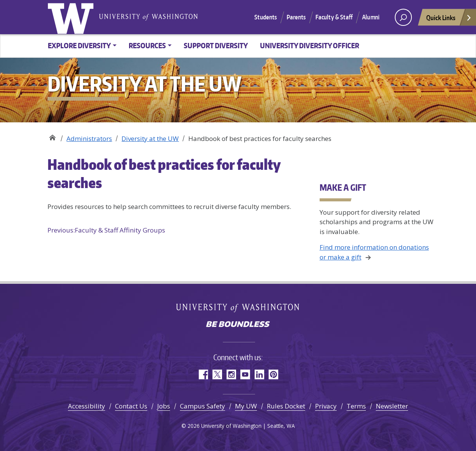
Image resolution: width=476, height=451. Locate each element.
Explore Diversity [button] (79, 45)
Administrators (89, 138)
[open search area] (403, 17)
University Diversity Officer (310, 45)
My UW (246, 406)
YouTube (245, 374)
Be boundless (238, 325)
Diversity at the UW (52, 136)
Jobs (164, 406)
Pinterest (273, 374)
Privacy (326, 406)
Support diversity (216, 45)
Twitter (217, 374)
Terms (356, 406)
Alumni (371, 17)
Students (266, 17)
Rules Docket (286, 406)
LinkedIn (259, 374)
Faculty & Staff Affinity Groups (106, 230)
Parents (296, 17)
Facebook (203, 374)
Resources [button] (147, 45)
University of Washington (72, 17)
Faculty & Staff (334, 17)
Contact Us (131, 406)
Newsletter (392, 406)
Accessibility (87, 406)
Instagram (231, 374)
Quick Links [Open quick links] (449, 20)
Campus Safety (203, 406)
